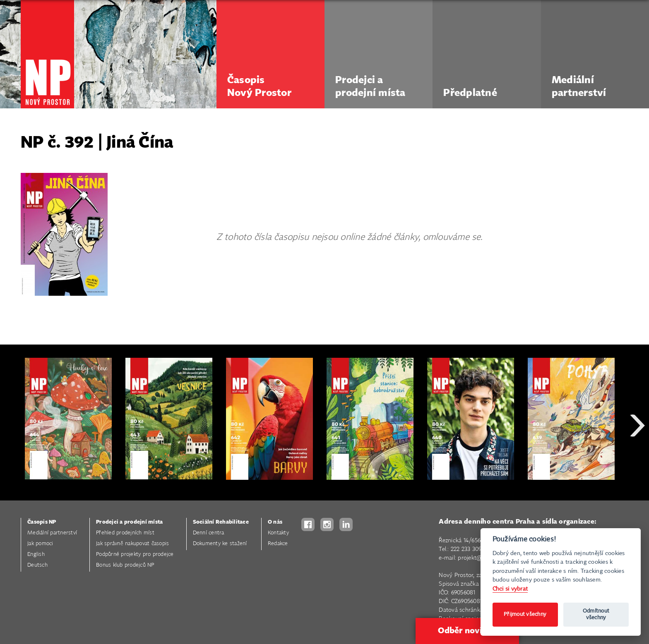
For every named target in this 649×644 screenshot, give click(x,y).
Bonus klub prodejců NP (125, 565)
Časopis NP (42, 522)
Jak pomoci (40, 544)
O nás (275, 522)
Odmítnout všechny (596, 614)
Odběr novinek (467, 631)
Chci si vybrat (510, 589)
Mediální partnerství (52, 533)
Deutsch (37, 565)
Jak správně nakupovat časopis (132, 544)
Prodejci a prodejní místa (129, 522)
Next (637, 455)
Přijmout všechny (525, 614)
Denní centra (209, 533)
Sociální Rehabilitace (221, 522)
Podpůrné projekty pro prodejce (135, 554)
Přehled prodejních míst (125, 533)
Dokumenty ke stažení (220, 544)
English (36, 554)
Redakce (278, 544)
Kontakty (278, 533)
